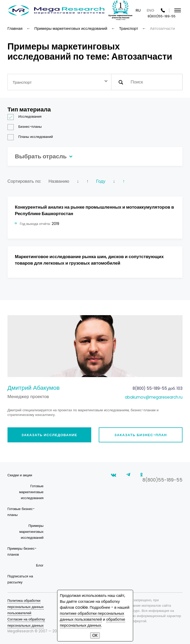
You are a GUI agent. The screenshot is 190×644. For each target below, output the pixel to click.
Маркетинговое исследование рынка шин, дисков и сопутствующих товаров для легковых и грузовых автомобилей (89, 260)
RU (138, 10)
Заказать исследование (49, 435)
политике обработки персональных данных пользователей (92, 616)
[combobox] (59, 82)
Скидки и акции (20, 475)
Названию (59, 181)
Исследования (26, 117)
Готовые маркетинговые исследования (31, 492)
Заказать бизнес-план (141, 435)
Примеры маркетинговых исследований (31, 532)
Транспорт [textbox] (22, 82)
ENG (151, 10)
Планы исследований (32, 137)
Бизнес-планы (26, 127)
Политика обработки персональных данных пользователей (26, 607)
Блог (40, 565)
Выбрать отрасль (43, 156)
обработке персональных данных (93, 622)
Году (101, 181)
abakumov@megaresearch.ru (154, 397)
